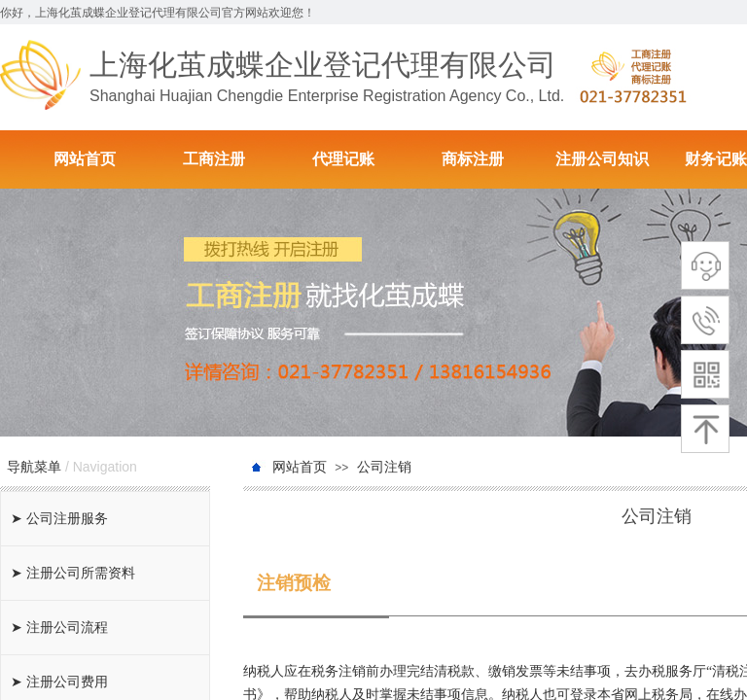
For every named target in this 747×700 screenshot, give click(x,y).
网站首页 (85, 159)
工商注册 (214, 159)
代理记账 (343, 159)
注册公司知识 (602, 159)
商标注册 (473, 159)
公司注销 (384, 467)
